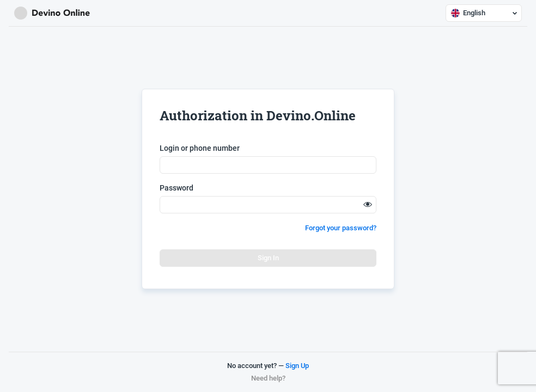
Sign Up (297, 366)
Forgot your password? (341, 228)
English (484, 13)
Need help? (268, 378)
